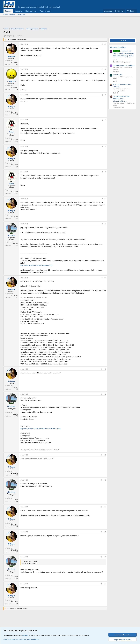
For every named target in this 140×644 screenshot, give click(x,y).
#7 (105, 199)
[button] (53, 11)
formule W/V (118, 75)
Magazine (18, 11)
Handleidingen (31, 11)
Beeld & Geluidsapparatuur (122, 62)
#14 (105, 507)
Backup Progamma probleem (124, 65)
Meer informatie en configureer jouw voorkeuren (21, 639)
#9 (105, 278)
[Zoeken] (131, 11)
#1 (105, 44)
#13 (105, 480)
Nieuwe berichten (9, 15)
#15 (105, 532)
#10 (105, 369)
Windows (116, 72)
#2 (105, 69)
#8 (105, 224)
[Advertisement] (45, 23)
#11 (105, 394)
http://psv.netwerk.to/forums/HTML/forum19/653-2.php (41, 429)
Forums (8, 11)
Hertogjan (8, 36)
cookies (25, 635)
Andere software (118, 107)
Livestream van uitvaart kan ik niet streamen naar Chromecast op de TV (124, 53)
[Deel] (102, 44)
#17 (105, 584)
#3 (105, 95)
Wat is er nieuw (45, 11)
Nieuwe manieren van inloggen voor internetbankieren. (121, 99)
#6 (105, 172)
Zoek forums (21, 15)
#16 (105, 557)
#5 (105, 147)
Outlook (116, 93)
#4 (105, 120)
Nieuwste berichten (118, 47)
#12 (105, 455)
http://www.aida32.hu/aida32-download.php (37, 265)
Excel (115, 81)
